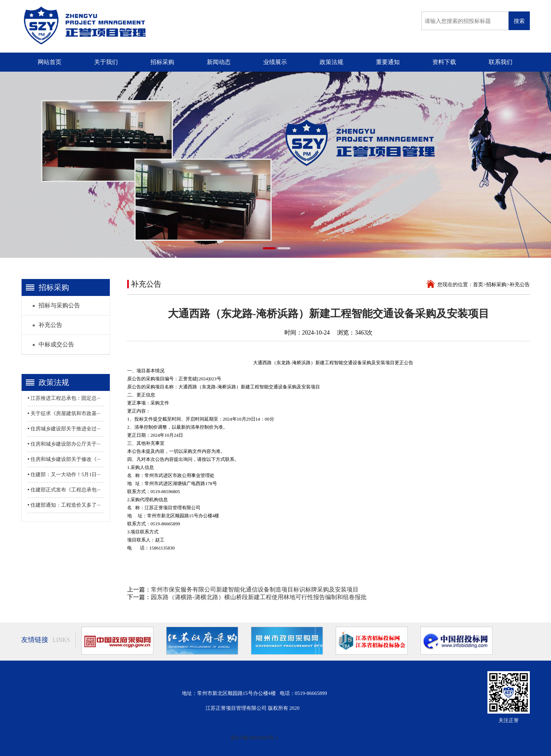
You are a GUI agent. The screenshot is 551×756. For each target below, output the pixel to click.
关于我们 (106, 62)
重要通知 (388, 62)
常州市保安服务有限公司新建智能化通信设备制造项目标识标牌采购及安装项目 (255, 590)
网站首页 (50, 62)
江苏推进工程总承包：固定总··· (65, 398)
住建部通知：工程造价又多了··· (65, 505)
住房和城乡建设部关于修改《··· (65, 459)
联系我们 (501, 62)
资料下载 (444, 62)
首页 (478, 285)
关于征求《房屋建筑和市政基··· (65, 413)
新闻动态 (219, 62)
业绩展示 (275, 62)
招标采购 (162, 62)
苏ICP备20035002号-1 (255, 738)
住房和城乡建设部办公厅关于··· (65, 444)
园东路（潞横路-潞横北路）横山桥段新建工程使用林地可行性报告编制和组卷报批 (259, 597)
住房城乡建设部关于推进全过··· (65, 429)
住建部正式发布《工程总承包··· (65, 490)
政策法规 (331, 62)
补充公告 (520, 285)
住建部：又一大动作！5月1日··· (65, 474)
